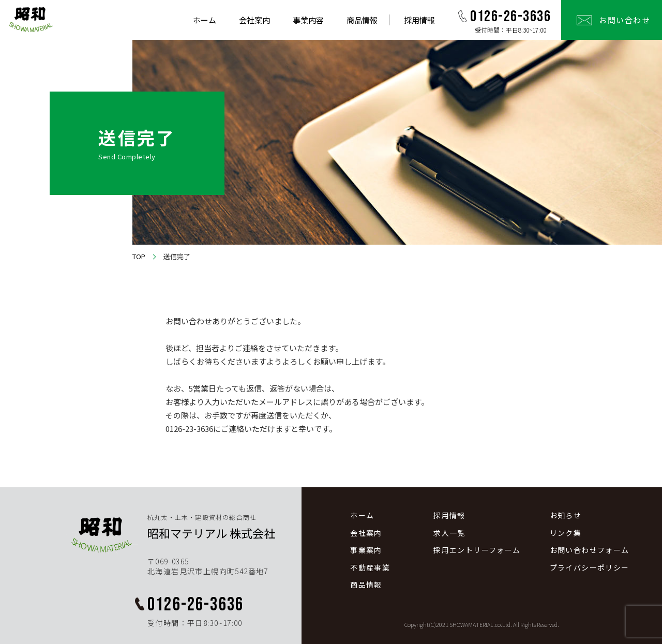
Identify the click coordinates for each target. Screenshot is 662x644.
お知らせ (566, 515)
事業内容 (308, 20)
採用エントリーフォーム (477, 550)
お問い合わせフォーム (590, 550)
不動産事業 (370, 568)
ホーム (205, 20)
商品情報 (362, 20)
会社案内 (254, 20)
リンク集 (566, 533)
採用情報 (419, 20)
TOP (139, 257)
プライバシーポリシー (590, 568)
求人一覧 (449, 533)
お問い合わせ (625, 20)
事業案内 (366, 550)
